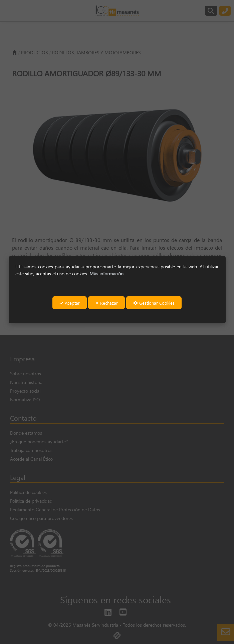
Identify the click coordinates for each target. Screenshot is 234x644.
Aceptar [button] (70, 303)
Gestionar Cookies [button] (154, 303)
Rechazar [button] (106, 303)
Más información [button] (106, 273)
